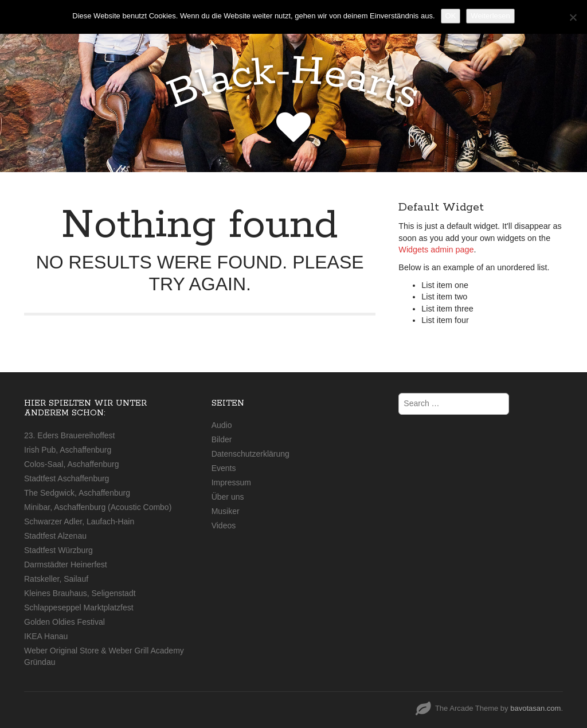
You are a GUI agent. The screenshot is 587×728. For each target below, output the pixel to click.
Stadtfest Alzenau (55, 536)
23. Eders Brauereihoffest (70, 435)
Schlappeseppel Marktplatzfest (79, 608)
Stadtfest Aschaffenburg (66, 478)
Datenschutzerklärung (251, 454)
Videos (224, 525)
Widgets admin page (436, 250)
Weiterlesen (490, 16)
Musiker (226, 511)
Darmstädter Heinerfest (66, 565)
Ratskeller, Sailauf (56, 579)
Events (224, 468)
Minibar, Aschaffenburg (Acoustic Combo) (98, 507)
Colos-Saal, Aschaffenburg (72, 464)
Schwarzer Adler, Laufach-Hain (79, 521)
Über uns (228, 497)
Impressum (231, 482)
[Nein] (573, 17)
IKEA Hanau (46, 636)
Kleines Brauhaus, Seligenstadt (80, 593)
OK (451, 16)
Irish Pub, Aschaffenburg (68, 450)
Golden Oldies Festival (64, 622)
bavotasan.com (535, 708)
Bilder (222, 439)
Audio (222, 425)
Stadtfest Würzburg (58, 550)
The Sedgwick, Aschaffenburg (77, 493)
